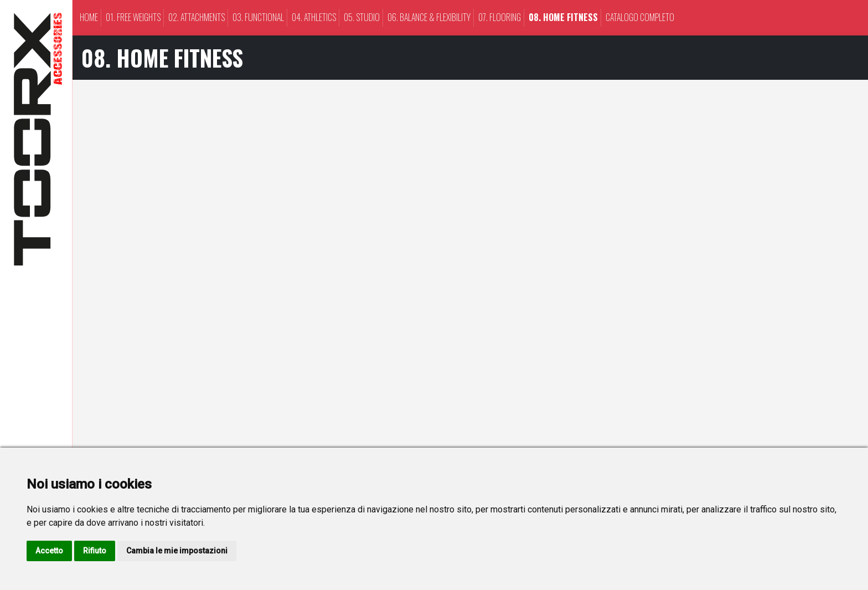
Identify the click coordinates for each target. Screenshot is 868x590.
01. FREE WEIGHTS (133, 17)
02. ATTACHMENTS (197, 17)
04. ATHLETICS (314, 17)
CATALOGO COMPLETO (640, 17)
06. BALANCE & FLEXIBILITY (429, 17)
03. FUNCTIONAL (258, 17)
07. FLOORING (500, 17)
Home (89, 17)
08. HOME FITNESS (563, 17)
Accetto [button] (49, 551)
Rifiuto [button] (95, 551)
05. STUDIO (362, 17)
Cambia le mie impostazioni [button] (177, 551)
